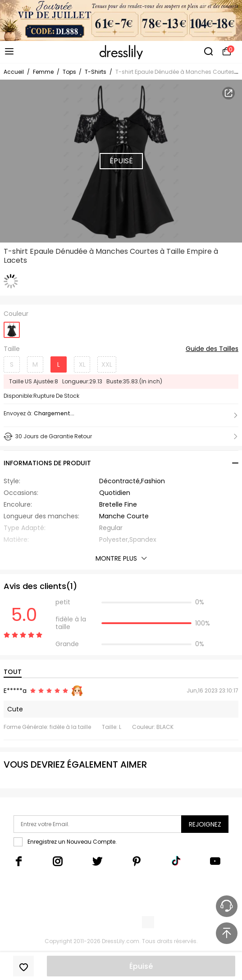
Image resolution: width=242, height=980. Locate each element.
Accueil (14, 72)
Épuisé (141, 966)
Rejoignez (205, 824)
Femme (43, 72)
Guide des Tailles (212, 349)
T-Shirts (96, 72)
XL (82, 364)
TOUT (13, 672)
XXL (107, 364)
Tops (70, 72)
